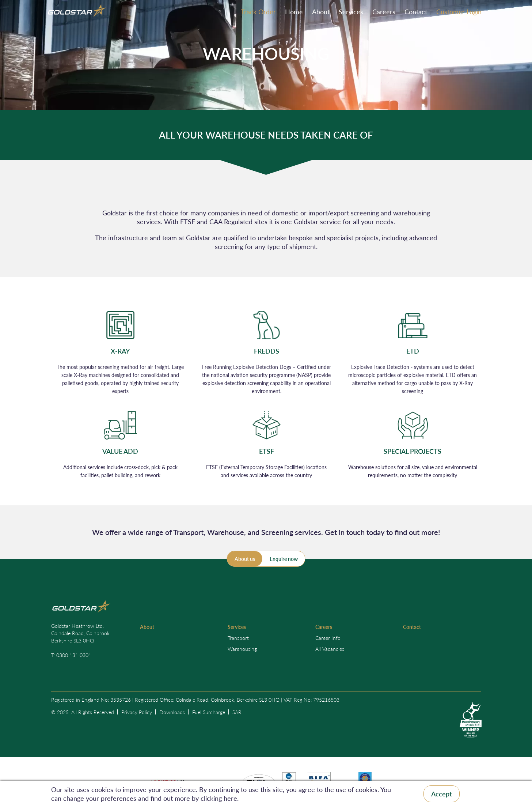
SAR (237, 712)
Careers (384, 12)
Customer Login (459, 12)
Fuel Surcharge (209, 712)
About (321, 12)
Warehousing (242, 649)
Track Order (258, 12)
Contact (416, 12)
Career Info (328, 638)
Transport (238, 638)
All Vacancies (330, 649)
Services (351, 12)
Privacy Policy (137, 712)
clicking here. (220, 798)
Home (294, 12)
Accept (442, 794)
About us (245, 559)
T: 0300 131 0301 (71, 655)
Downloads (172, 712)
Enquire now (284, 559)
